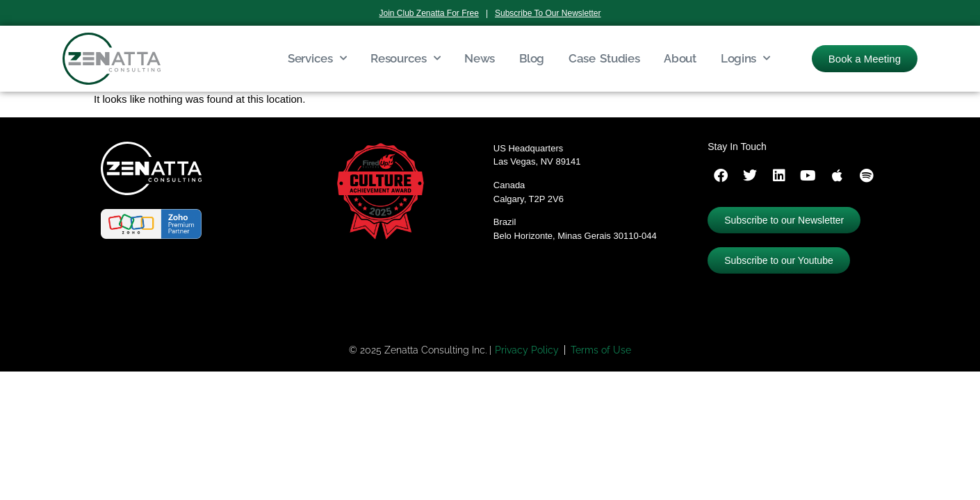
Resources (405, 58)
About (680, 58)
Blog (532, 58)
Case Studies (604, 58)
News (480, 58)
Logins (745, 58)
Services (317, 58)
